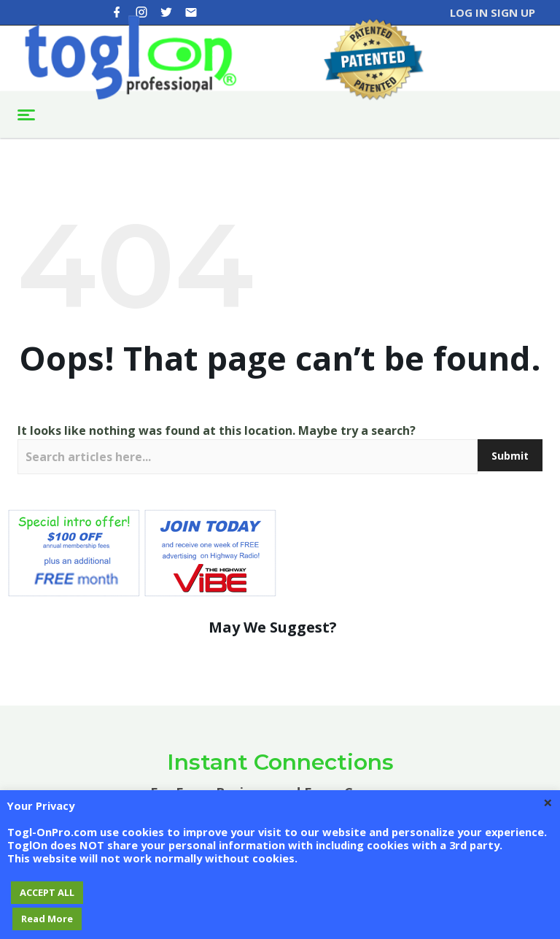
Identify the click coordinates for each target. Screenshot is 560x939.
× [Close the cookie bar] (548, 802)
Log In (469, 12)
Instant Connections (280, 762)
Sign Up (513, 12)
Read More (47, 919)
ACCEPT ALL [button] (47, 892)
